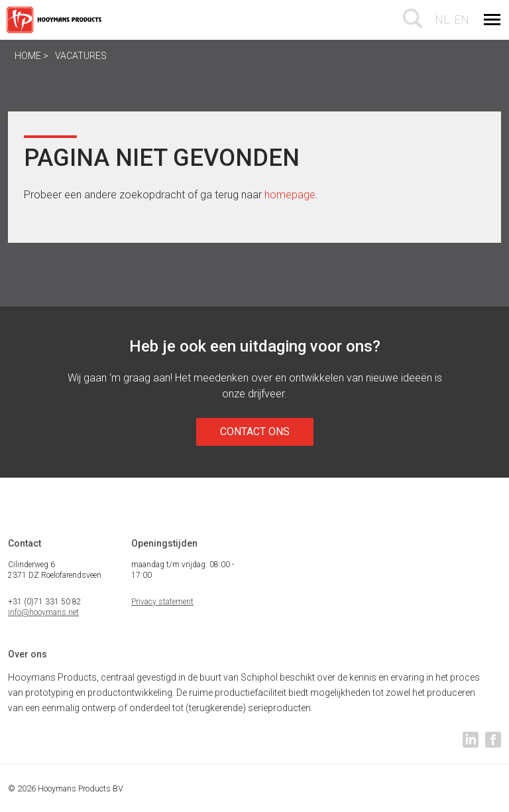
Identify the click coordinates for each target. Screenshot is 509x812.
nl (442, 20)
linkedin (471, 740)
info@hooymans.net (43, 612)
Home (28, 56)
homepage (290, 195)
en (462, 20)
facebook (493, 740)
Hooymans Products (56, 20)
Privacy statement (162, 602)
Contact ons (255, 432)
